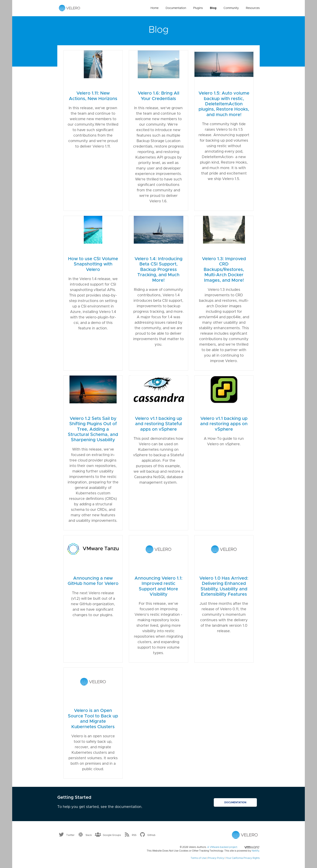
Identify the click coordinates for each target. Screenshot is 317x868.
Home (155, 8)
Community (231, 8)
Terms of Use (198, 858)
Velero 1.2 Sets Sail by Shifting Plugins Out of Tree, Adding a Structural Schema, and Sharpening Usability (93, 429)
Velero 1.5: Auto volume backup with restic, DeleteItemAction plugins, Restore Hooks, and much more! (224, 104)
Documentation (176, 8)
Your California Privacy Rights (243, 858)
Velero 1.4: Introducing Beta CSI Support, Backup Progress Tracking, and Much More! (158, 270)
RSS (134, 835)
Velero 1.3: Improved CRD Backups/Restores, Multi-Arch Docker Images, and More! (224, 270)
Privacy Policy (216, 858)
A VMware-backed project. (233, 847)
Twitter (70, 835)
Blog (213, 8)
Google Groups (112, 835)
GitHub (151, 835)
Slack (89, 835)
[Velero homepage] (69, 8)
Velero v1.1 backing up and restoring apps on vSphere (224, 424)
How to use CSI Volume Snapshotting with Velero (93, 264)
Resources (253, 8)
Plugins (198, 8)
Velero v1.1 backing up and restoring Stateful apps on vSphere (158, 424)
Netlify (255, 851)
